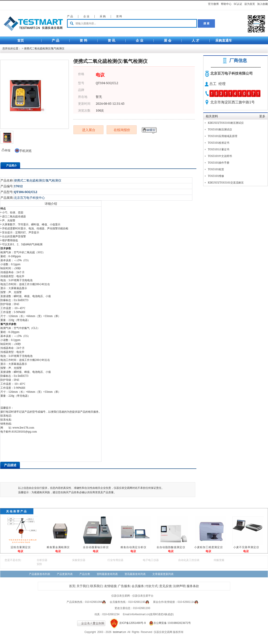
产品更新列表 (65, 574)
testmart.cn (120, 632)
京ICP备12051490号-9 (132, 623)
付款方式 (151, 586)
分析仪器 (42, 560)
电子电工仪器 (151, 560)
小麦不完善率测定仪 (246, 547)
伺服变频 (219, 560)
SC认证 (238, 4)
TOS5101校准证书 (219, 143)
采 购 (103, 16)
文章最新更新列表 (163, 574)
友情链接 (110, 586)
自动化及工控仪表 (189, 560)
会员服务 (138, 586)
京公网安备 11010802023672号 (169, 623)
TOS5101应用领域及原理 (223, 136)
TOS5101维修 (216, 176)
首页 (21, 40)
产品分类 (85, 574)
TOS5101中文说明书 (220, 156)
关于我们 (83, 586)
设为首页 (250, 4)
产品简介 (11, 165)
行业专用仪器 (115, 560)
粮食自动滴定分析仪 (133, 547)
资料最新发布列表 (107, 574)
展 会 (168, 40)
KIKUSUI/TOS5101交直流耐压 (226, 183)
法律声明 (179, 586)
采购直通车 (224, 40)
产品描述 (10, 465)
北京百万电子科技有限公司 (232, 73)
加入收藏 (262, 4)
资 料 (119, 16)
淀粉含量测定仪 (21, 547)
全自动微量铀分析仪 (96, 547)
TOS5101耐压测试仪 (220, 129)
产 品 (70, 16)
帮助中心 (226, 4)
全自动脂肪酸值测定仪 (171, 547)
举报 (8, 150)
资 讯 (111, 40)
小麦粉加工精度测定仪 (209, 547)
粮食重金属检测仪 (58, 547)
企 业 (86, 16)
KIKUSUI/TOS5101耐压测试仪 (226, 123)
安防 (39, 564)
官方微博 (213, 4)
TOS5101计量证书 (219, 149)
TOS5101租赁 (216, 169)
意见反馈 (165, 586)
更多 (262, 116)
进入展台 (89, 130)
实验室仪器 (79, 560)
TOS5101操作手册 (219, 163)
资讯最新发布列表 (135, 574)
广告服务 (124, 586)
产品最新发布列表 (40, 574)
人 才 (195, 40)
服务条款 (193, 586)
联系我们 (96, 586)
